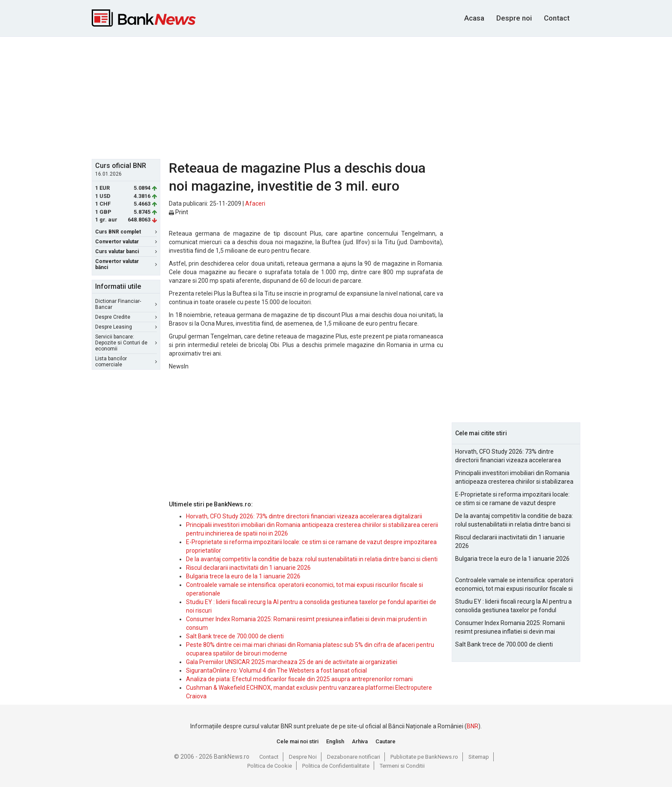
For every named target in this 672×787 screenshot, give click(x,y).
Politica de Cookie (270, 766)
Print (178, 212)
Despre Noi (303, 757)
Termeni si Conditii (402, 766)
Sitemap (479, 757)
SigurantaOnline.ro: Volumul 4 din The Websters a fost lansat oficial (276, 670)
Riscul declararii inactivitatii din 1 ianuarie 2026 (248, 568)
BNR (472, 726)
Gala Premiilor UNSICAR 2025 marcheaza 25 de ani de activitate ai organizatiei (292, 662)
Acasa (474, 18)
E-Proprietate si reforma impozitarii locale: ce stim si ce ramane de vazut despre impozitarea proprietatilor (512, 499)
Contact (557, 18)
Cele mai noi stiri (297, 741)
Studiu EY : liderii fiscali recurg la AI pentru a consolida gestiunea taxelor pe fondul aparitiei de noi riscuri (513, 606)
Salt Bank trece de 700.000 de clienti (235, 636)
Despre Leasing (126, 327)
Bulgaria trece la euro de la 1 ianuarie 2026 (243, 576)
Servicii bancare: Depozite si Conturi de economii (126, 343)
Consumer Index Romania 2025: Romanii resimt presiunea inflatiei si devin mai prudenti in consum (510, 628)
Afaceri (255, 203)
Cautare (385, 741)
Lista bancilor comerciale (126, 362)
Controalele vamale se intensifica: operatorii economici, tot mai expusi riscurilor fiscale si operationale (514, 585)
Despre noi (514, 18)
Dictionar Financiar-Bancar (126, 304)
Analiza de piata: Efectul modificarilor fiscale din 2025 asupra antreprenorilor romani (299, 679)
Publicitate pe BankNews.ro (424, 757)
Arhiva (360, 741)
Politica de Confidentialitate (336, 766)
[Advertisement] (336, 97)
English (335, 741)
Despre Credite (126, 317)
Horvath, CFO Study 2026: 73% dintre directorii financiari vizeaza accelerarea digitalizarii (304, 516)
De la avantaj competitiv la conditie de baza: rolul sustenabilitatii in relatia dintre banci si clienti (312, 559)
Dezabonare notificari (354, 757)
